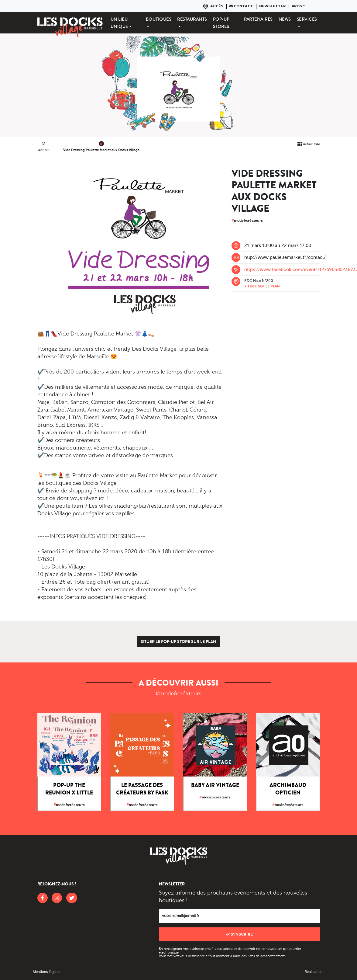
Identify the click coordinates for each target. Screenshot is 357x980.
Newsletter (272, 6)
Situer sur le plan (262, 286)
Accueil (43, 150)
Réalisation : (314, 972)
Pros (297, 6)
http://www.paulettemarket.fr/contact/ (285, 257)
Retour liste (311, 144)
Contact (241, 6)
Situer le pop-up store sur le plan (179, 641)
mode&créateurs (247, 221)
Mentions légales (47, 972)
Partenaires (258, 19)
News (285, 19)
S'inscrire (239, 934)
